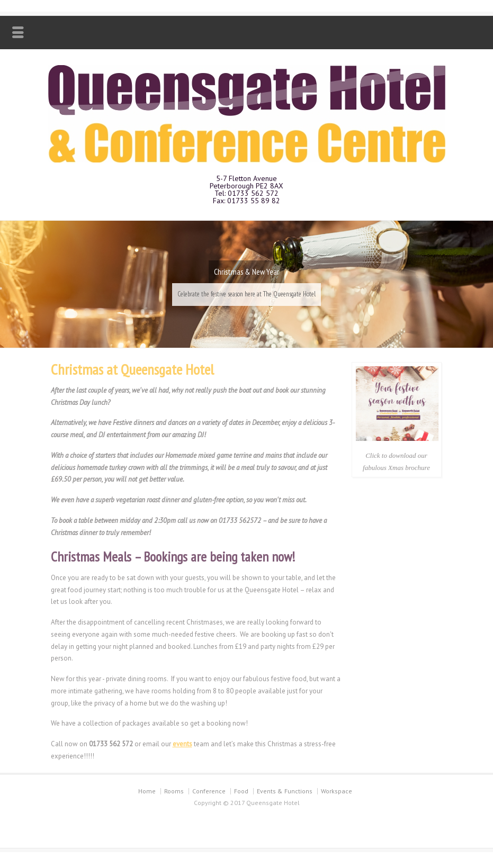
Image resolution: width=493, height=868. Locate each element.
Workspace (337, 796)
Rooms (174, 796)
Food (241, 796)
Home (147, 796)
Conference (209, 796)
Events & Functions (285, 796)
